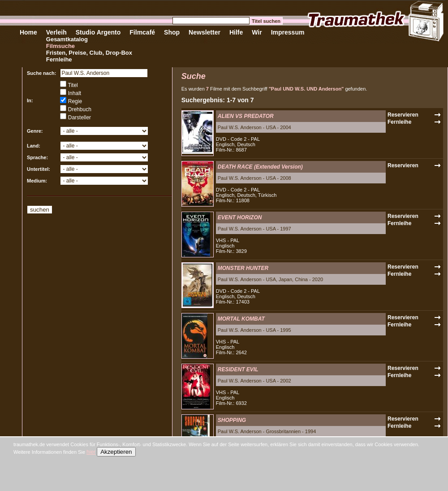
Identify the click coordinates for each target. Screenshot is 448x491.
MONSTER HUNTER (243, 268)
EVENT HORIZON (240, 217)
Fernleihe (59, 59)
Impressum (288, 32)
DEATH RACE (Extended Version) (260, 167)
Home (28, 32)
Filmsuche (60, 46)
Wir (257, 32)
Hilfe (236, 32)
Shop (172, 32)
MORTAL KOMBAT (241, 319)
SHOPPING (232, 420)
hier (91, 452)
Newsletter (205, 32)
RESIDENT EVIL (238, 369)
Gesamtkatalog (67, 39)
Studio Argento (98, 32)
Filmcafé (142, 32)
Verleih (56, 32)
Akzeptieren (116, 452)
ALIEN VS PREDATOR (246, 116)
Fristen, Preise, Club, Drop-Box (89, 53)
